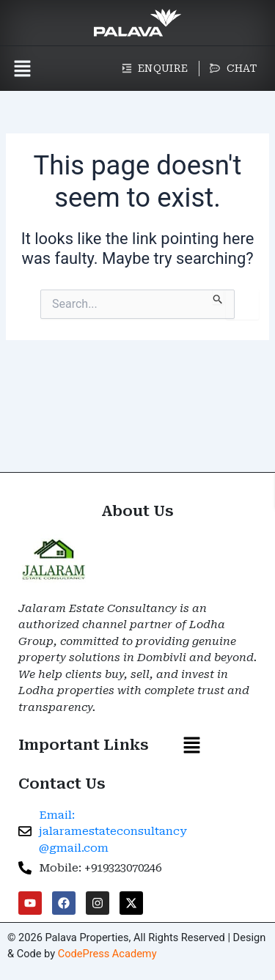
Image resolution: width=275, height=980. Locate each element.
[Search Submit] (218, 297)
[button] (22, 68)
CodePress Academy (107, 954)
